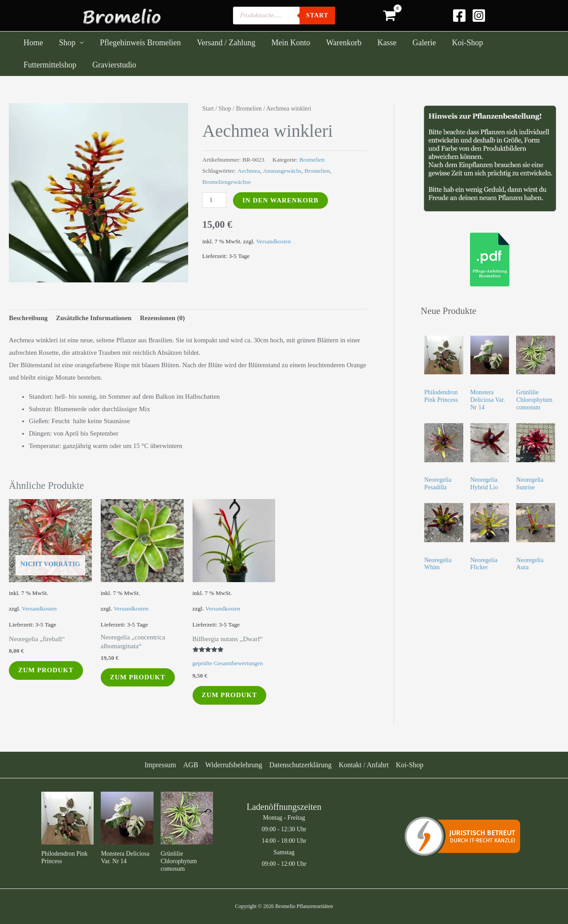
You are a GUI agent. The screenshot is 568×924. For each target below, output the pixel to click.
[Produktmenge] (214, 200)
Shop (67, 43)
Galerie (424, 43)
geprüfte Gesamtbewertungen (228, 663)
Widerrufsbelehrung (234, 765)
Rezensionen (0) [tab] (162, 318)
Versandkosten (274, 241)
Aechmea (249, 171)
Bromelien (249, 109)
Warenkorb (344, 43)
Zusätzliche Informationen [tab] (94, 318)
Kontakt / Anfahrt (364, 765)
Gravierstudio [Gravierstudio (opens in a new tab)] (114, 65)
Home (33, 43)
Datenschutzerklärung (300, 765)
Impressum (160, 765)
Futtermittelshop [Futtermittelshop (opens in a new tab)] (50, 65)
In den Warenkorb (280, 200)
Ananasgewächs (282, 171)
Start (208, 109)
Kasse (387, 43)
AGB (191, 765)
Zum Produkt (46, 670)
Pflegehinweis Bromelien (140, 43)
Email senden (477, 839)
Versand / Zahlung (226, 43)
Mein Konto (291, 43)
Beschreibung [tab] (28, 318)
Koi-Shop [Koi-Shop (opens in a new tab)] (467, 43)
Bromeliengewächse (227, 182)
